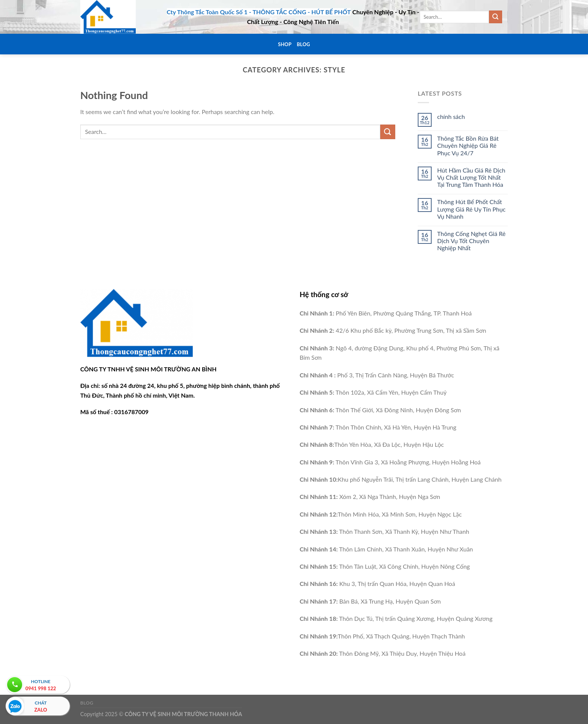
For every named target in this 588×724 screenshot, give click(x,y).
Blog (303, 44)
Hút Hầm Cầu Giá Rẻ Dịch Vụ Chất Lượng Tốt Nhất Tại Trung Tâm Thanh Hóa (471, 177)
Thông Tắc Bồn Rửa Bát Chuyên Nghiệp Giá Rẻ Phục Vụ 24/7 (468, 145)
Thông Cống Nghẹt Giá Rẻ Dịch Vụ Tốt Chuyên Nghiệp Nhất (471, 241)
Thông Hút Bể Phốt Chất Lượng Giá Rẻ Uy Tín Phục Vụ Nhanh (471, 209)
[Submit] (495, 17)
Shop (285, 44)
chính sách (451, 116)
